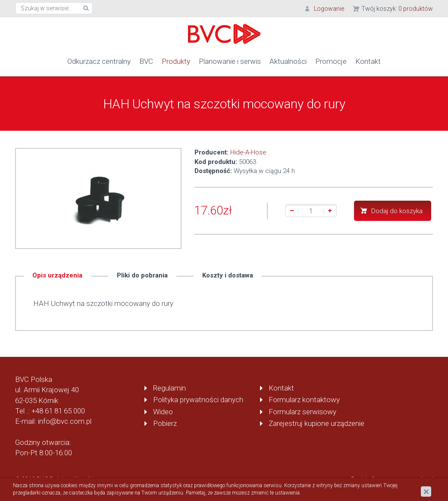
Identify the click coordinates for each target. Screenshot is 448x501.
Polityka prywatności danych (198, 400)
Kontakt (368, 61)
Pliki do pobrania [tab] (142, 275)
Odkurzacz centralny (99, 61)
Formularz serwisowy (302, 411)
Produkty (176, 61)
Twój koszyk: (397, 9)
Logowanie (329, 9)
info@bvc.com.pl (65, 421)
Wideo (163, 411)
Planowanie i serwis (230, 61)
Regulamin (169, 388)
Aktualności (288, 61)
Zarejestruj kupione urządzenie (316, 423)
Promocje (331, 61)
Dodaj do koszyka (397, 211)
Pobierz (165, 423)
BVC (146, 61)
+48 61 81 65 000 (58, 411)
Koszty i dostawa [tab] (228, 275)
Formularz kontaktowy (304, 400)
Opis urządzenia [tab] (57, 275)
